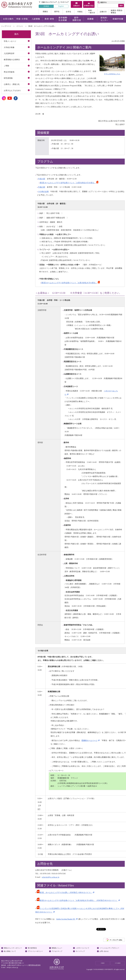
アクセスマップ (57, 951)
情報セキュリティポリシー (13, 948)
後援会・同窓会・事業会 (117, 12)
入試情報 (36, 19)
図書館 (90, 19)
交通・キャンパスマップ (48, 2)
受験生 (45, 12)
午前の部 (42, 179)
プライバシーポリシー (35, 951)
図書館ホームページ (89, 740)
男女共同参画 (9, 72)
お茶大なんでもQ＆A (12, 90)
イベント (20, 26)
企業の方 (103, 12)
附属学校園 (118, 19)
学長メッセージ (10, 41)
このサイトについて (82, 948)
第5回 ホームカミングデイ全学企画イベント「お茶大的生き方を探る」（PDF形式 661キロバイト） (77, 900)
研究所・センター (104, 19)
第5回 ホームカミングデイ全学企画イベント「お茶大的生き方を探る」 (68, 183)
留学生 (57, 12)
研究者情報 (8, 78)
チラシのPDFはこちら (112, 74)
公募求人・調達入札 (12, 84)
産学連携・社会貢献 (63, 19)
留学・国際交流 (77, 19)
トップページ (6, 26)
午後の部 (42, 187)
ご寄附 (6, 66)
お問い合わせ (104, 951)
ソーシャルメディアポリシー (109, 948)
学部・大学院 (22, 19)
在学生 (68, 12)
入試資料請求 (9, 53)
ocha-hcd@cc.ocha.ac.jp (51, 877)
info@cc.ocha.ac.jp (12, 967)
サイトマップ (63, 2)
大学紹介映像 (9, 47)
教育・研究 (49, 19)
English (61, 6)
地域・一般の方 (91, 12)
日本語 (46, 6)
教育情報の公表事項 (12, 60)
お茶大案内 (8, 19)
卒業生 (80, 12)
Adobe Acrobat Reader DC (66, 919)
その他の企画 (43, 191)
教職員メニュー (57, 948)
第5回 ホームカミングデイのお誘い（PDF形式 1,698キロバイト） (64, 892)
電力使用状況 (32, 948)
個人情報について (10, 951)
